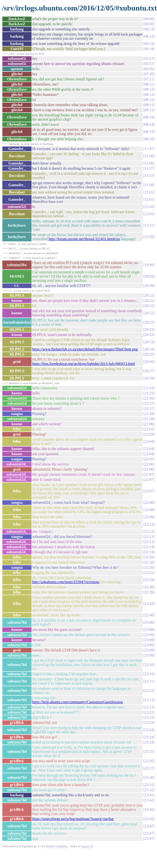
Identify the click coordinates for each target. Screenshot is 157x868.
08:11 (149, 84)
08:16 (149, 139)
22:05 (149, 459)
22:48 (149, 615)
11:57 (149, 168)
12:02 (149, 207)
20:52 (149, 295)
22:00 (149, 424)
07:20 (149, 74)
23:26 (149, 761)
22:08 (149, 502)
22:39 (149, 592)
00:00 (149, 19)
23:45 (149, 809)
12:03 (149, 214)
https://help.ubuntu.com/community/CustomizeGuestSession (78, 702)
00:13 (149, 29)
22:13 (149, 537)
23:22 (149, 712)
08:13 (149, 105)
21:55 (149, 393)
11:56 (149, 156)
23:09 (149, 635)
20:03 (149, 276)
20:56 (149, 362)
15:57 (149, 225)
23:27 (149, 768)
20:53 (149, 330)
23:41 (149, 795)
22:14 (149, 547)
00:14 (149, 44)
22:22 (149, 573)
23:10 (149, 665)
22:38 (149, 587)
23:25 (149, 752)
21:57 (149, 403)
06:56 (149, 69)
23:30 (149, 777)
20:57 (149, 371)
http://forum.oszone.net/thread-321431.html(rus (84, 239)
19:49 (149, 265)
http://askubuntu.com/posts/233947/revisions (66, 582)
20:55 (149, 354)
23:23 (149, 717)
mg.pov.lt (87, 846)
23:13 (149, 707)
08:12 (149, 89)
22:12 (149, 524)
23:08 (149, 622)
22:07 (149, 474)
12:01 (149, 192)
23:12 (149, 691)
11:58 (149, 185)
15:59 (149, 237)
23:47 (149, 826)
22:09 (149, 517)
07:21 (149, 79)
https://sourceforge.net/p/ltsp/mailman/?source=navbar (73, 819)
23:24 (149, 730)
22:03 (149, 434)
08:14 (149, 117)
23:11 (149, 681)
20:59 (149, 378)
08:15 (149, 132)
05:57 (149, 59)
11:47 (149, 149)
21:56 (149, 398)
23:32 (149, 790)
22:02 (149, 429)
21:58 (149, 414)
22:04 (149, 441)
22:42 (149, 604)
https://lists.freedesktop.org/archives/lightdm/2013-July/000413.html (84, 364)
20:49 (149, 286)
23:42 (149, 800)
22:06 (149, 464)
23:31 (149, 785)
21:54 (149, 388)
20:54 (149, 349)
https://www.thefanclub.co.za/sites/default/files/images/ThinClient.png (85, 349)
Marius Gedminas (57, 846)
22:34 (149, 580)
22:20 (149, 557)
